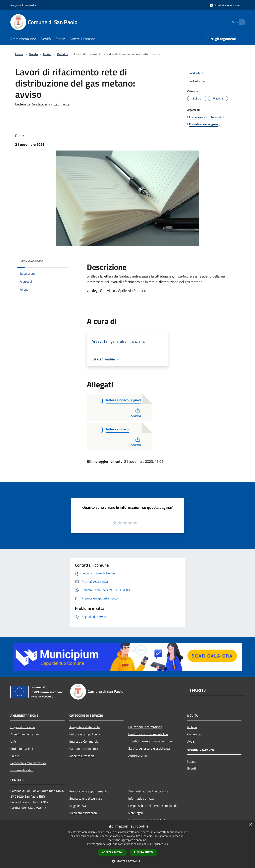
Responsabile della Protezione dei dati (154, 806)
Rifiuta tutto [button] (144, 852)
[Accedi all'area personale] (225, 5)
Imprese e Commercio (84, 741)
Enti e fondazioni (22, 749)
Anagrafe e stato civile (84, 727)
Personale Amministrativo (28, 763)
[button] (127, 861)
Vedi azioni (198, 82)
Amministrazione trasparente (148, 791)
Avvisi (47, 54)
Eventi (192, 768)
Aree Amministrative (25, 734)
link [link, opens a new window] (166, 844)
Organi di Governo (23, 727)
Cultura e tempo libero (84, 734)
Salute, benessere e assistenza (149, 748)
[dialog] (127, 844)
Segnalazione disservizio (86, 798)
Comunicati (195, 734)
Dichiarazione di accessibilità (148, 820)
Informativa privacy (141, 798)
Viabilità (63, 54)
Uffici (14, 741)
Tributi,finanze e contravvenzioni (151, 741)
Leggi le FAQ (78, 806)
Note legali (136, 813)
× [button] (251, 825)
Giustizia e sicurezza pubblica (148, 734)
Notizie (192, 727)
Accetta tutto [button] (112, 852)
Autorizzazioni (138, 756)
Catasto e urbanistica (84, 749)
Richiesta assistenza (83, 813)
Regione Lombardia (23, 5)
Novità (33, 54)
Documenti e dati (22, 770)
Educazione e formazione (145, 727)
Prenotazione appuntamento (89, 791)
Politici (15, 756)
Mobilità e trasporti (82, 756)
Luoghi (192, 761)
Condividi (197, 73)
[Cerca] (240, 22)
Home (19, 54)
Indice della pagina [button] (31, 261)
